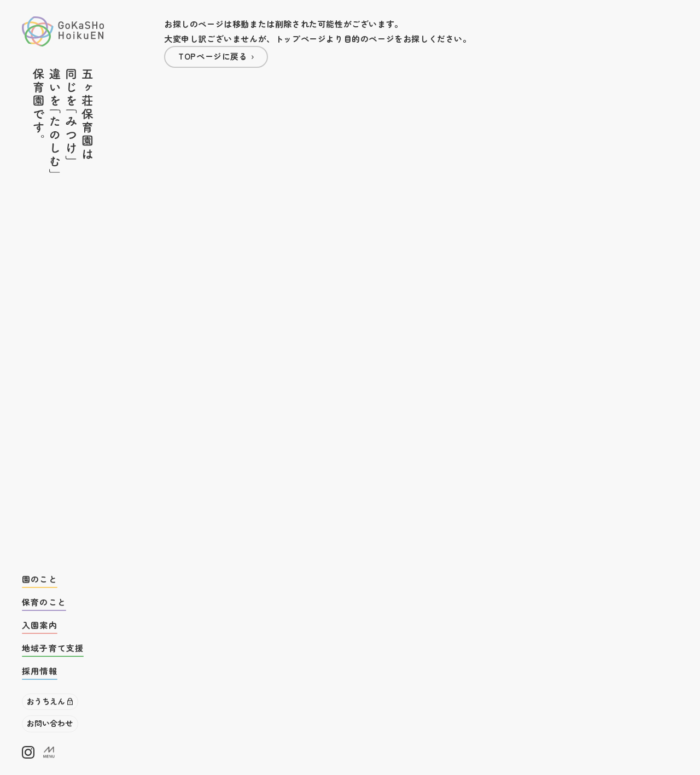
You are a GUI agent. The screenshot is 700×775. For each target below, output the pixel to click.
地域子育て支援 (53, 648)
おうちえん (46, 701)
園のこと (40, 579)
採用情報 (40, 671)
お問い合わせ (50, 723)
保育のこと (44, 602)
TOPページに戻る (213, 56)
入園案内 (40, 625)
